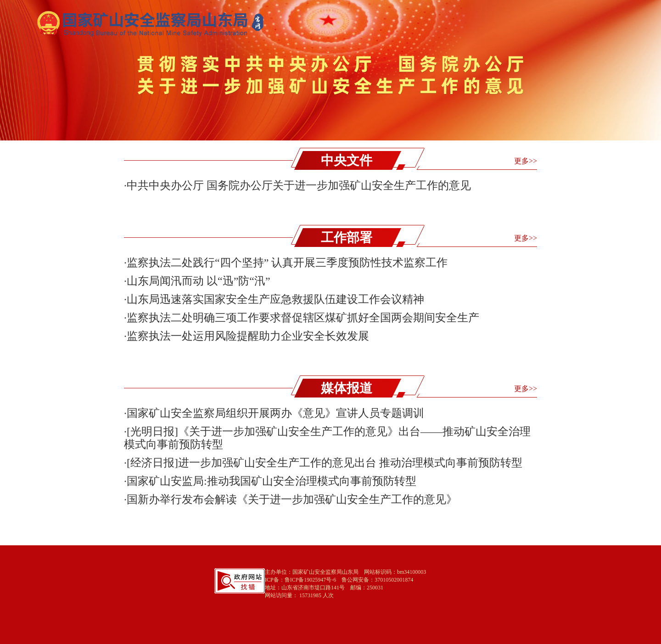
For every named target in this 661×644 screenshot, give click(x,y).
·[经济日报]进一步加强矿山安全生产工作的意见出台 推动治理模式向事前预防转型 (323, 463)
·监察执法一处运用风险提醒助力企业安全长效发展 (246, 336)
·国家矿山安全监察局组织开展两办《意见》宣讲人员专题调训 (274, 413)
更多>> (526, 161)
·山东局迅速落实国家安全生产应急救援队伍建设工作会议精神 (274, 299)
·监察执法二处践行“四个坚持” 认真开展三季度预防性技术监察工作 (286, 263)
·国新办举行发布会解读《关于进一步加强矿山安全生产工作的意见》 (291, 499)
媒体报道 (347, 388)
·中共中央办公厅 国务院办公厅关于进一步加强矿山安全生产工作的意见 (297, 185)
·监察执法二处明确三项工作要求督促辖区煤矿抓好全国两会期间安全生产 (302, 318)
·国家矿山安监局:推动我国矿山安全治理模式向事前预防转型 (270, 481)
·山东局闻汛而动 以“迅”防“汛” (197, 281)
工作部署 (347, 238)
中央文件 (347, 160)
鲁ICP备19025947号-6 (311, 580)
